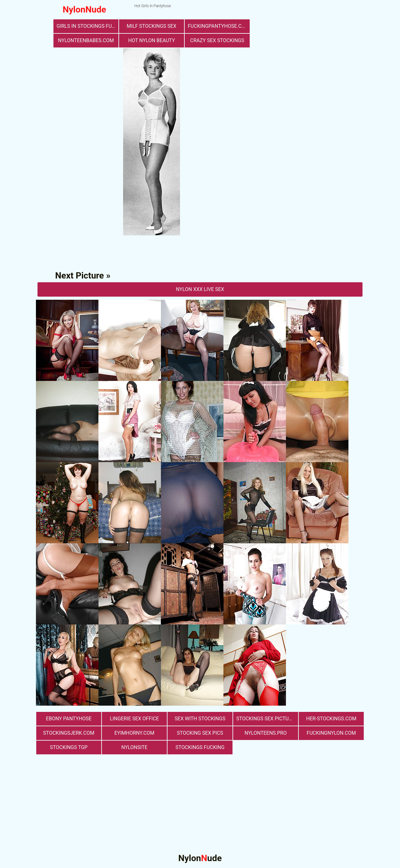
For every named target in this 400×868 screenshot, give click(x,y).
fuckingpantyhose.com (219, 26)
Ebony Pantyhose (69, 719)
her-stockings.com (331, 719)
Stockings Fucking (200, 747)
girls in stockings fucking (87, 26)
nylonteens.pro (266, 733)
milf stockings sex (152, 26)
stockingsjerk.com (69, 733)
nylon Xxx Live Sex (200, 289)
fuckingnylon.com (331, 733)
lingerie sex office (135, 719)
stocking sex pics (200, 733)
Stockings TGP (69, 747)
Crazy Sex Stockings (217, 40)
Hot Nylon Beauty (152, 40)
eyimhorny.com (134, 733)
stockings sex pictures (267, 719)
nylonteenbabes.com (86, 40)
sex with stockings (200, 719)
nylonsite (134, 747)
